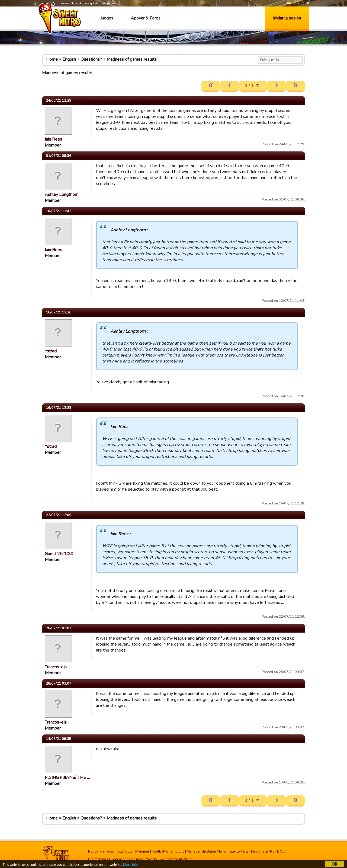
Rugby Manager (101, 851)
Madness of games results (132, 59)
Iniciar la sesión (287, 18)
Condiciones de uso (126, 859)
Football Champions (168, 851)
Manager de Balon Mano (206, 851)
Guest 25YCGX (59, 554)
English (69, 59)
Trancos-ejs (56, 667)
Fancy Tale (259, 851)
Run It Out (278, 851)
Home (52, 59)
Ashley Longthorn (62, 195)
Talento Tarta (238, 851)
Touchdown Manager (133, 851)
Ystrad (51, 351)
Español (296, 3)
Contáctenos (98, 859)
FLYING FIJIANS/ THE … (67, 778)
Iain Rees (53, 139)
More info (130, 865)
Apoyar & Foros (146, 18)
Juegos (107, 18)
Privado (151, 859)
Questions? (91, 59)
